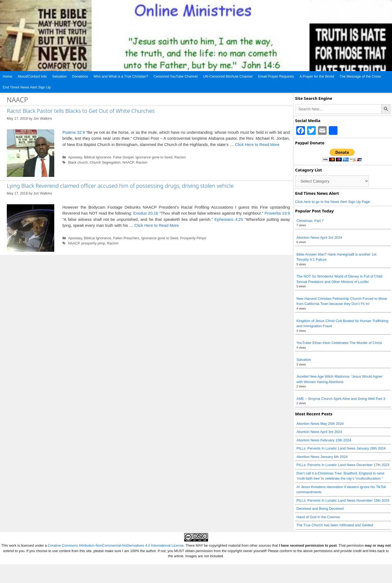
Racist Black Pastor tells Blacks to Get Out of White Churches (81, 111)
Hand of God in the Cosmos (318, 517)
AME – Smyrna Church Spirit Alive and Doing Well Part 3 (341, 399)
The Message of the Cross (360, 76)
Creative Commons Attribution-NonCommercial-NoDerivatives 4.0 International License (116, 545)
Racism (180, 157)
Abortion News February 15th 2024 (324, 440)
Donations (80, 76)
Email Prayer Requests (276, 76)
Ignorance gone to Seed (154, 157)
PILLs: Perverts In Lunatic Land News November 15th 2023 (343, 500)
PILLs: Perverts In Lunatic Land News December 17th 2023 (343, 465)
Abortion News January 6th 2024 (322, 457)
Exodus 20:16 (146, 213)
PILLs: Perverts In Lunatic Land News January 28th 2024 (341, 448)
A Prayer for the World (317, 76)
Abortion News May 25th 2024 (320, 424)
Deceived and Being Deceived (320, 509)
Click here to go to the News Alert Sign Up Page (333, 202)
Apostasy (75, 157)
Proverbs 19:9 (277, 213)
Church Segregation (105, 162)
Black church (78, 162)
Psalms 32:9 (74, 132)
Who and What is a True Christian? (121, 76)
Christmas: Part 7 (310, 221)
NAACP (128, 162)
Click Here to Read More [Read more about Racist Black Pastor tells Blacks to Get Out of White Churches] (257, 144)
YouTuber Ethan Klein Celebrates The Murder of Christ (339, 343)
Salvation (59, 76)
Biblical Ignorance (98, 157)
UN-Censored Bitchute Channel (228, 76)
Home (7, 76)
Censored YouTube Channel (176, 76)
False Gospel (123, 157)
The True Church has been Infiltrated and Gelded (335, 525)
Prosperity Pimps (193, 238)
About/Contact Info (32, 76)
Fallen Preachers (126, 238)
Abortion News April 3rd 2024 (319, 238)
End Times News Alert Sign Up (27, 87)
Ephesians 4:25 (229, 219)
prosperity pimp (93, 243)
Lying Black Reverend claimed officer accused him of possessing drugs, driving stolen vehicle (120, 186)
